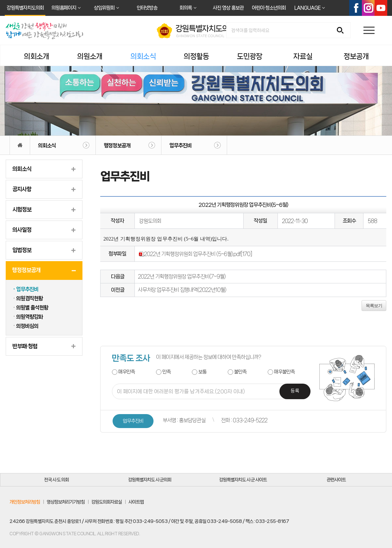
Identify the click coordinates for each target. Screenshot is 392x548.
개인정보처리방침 (25, 502)
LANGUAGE (307, 8)
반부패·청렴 (25, 346)
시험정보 (22, 209)
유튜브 (381, 8)
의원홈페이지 (64, 8)
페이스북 (356, 8)
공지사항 (22, 189)
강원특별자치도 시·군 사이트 (243, 480)
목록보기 (374, 306)
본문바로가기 (0, 0)
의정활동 (196, 56)
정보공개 (356, 56)
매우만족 (127, 372)
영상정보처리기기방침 (66, 502)
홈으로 (20, 145)
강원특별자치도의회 (25, 8)
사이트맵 (136, 502)
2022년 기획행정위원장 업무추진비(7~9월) (182, 276)
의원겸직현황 (29, 298)
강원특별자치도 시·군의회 (150, 480)
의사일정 (22, 230)
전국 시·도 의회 (56, 480)
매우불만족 (284, 372)
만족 (167, 372)
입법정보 (22, 250)
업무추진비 (180, 145)
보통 (202, 372)
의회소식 (143, 56)
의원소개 (90, 56)
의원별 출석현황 (32, 307)
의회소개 (36, 56)
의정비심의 (27, 326)
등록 (295, 391)
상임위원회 (104, 8)
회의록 (186, 8)
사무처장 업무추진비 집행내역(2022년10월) (182, 290)
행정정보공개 (117, 145)
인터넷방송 (147, 8)
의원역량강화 (29, 317)
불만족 (240, 372)
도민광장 (250, 56)
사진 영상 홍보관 (228, 8)
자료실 (303, 56)
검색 (342, 31)
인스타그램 (368, 8)
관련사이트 (336, 480)
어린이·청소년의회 (269, 8)
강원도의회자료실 (107, 502)
